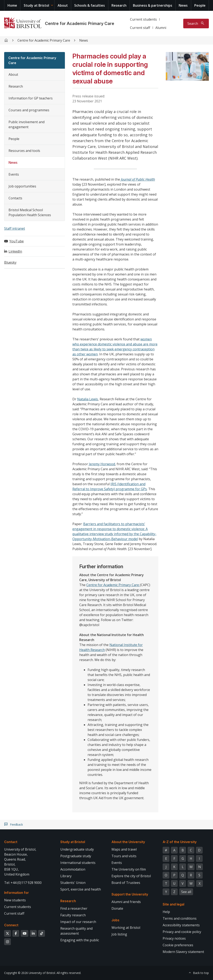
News (183, 5)
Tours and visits (124, 856)
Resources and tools (24, 151)
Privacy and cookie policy (182, 932)
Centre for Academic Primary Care (80, 24)
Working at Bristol (126, 928)
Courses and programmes (29, 110)
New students (15, 900)
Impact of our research (78, 922)
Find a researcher (74, 908)
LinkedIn (15, 251)
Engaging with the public (80, 940)
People (200, 5)
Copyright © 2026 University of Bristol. (30, 973)
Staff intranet (15, 228)
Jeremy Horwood (102, 464)
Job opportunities (22, 186)
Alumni (161, 28)
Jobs (115, 920)
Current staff (140, 28)
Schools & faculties (90, 5)
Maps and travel (124, 849)
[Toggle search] (196, 24)
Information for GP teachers (31, 98)
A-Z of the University (180, 842)
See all (186, 892)
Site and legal (173, 904)
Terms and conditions (180, 918)
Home (12, 5)
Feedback (16, 825)
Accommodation (73, 869)
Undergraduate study (77, 849)
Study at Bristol (36, 5)
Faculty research (73, 915)
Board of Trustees (126, 883)
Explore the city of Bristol (131, 876)
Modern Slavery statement (183, 952)
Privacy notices (174, 938)
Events (14, 174)
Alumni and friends (126, 902)
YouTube (17, 241)
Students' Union (73, 883)
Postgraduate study (76, 856)
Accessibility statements (181, 925)
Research (119, 5)
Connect (11, 925)
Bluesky (10, 262)
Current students (143, 19)
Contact (11, 842)
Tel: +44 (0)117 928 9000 (23, 883)
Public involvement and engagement (27, 124)
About (63, 5)
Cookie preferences (178, 945)
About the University (128, 842)
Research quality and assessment (76, 931)
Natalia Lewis (88, 399)
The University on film (129, 869)
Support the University (130, 894)
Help (166, 912)
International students (78, 863)
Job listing (119, 934)
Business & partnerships (153, 5)
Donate (117, 908)
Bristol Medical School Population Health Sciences (30, 212)
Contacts (15, 198)
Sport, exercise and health (81, 889)
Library (66, 876)
